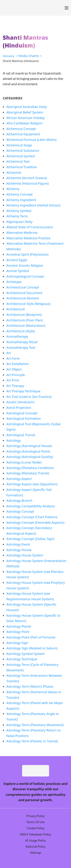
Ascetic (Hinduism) (20, 402)
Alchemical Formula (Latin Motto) (31, 140)
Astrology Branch (19, 500)
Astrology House (19, 550)
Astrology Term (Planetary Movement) (35, 725)
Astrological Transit (21, 435)
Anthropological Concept (25, 276)
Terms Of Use (35, 822)
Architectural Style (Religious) (28, 304)
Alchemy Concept (20, 194)
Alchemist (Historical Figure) (28, 183)
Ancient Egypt (17, 260)
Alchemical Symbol (20, 156)
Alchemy (13, 189)
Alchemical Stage (19, 145)
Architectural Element (23, 298)
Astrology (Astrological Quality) (30, 457)
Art (9, 353)
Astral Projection (19, 408)
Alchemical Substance (23, 151)
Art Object (14, 369)
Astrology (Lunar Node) (24, 462)
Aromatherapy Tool (21, 347)
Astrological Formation (24, 418)
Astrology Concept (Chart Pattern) (32, 517)
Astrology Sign (17, 643)
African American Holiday (25, 118)
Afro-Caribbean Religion (24, 123)
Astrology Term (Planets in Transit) (32, 741)
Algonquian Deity (19, 222)
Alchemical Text (18, 161)
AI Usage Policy (35, 840)
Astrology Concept (20, 511)
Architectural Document (24, 293)
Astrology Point (18, 632)
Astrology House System (25, 555)
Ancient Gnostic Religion (25, 265)
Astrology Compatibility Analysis (31, 506)
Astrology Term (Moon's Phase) (30, 686)
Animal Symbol (18, 271)
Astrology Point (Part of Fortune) (31, 637)
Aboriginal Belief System (25, 112)
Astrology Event (18, 544)
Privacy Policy (35, 816)
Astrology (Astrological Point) (28, 451)
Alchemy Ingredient (21, 200)
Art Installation (18, 364)
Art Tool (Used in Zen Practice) (29, 397)
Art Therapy (15, 386)
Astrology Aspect (19, 479)
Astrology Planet (19, 626)
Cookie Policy (35, 828)
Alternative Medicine (22, 233)
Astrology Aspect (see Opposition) (32, 484)
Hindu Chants (29, 56)
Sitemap (36, 853)
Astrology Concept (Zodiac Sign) (30, 539)
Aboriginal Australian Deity (27, 107)
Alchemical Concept (21, 129)
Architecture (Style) (21, 331)
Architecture (16, 309)
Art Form (13, 358)
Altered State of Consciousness (30, 227)
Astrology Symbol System (25, 654)
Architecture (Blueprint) (24, 315)
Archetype (14, 282)
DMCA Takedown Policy (35, 834)
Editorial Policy (36, 847)
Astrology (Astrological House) (29, 446)
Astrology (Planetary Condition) (30, 468)
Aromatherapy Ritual (22, 342)
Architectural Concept (23, 287)
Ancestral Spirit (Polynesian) (27, 254)
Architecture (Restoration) (26, 325)
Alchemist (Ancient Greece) (27, 178)
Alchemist (14, 172)
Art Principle (16, 375)
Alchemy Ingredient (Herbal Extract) (33, 205)
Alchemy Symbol (19, 211)
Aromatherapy (17, 336)
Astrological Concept (22, 413)
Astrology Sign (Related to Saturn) (32, 648)
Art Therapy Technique (23, 391)
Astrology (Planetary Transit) (28, 473)
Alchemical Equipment (23, 134)
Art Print (13, 380)
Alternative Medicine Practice (28, 238)
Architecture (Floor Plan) (25, 320)
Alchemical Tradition (22, 167)
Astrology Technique (22, 659)
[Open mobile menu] (67, 8)
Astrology (13, 440)
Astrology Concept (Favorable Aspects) (35, 522)
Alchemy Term (17, 216)
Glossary (9, 56)
